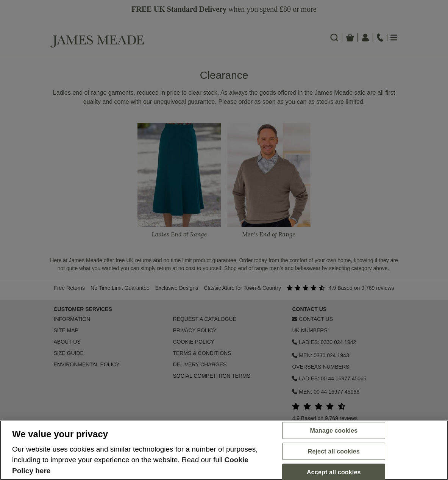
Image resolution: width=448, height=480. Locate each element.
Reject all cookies (334, 451)
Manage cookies (334, 430)
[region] (224, 450)
